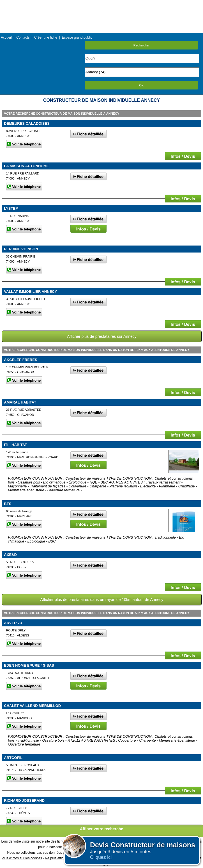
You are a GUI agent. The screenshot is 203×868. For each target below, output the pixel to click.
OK (141, 85)
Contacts (23, 37)
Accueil (6, 37)
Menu (101, 4)
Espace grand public (77, 37)
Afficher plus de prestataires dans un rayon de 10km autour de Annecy (102, 600)
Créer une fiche (46, 37)
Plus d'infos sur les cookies (22, 858)
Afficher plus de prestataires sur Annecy (102, 336)
